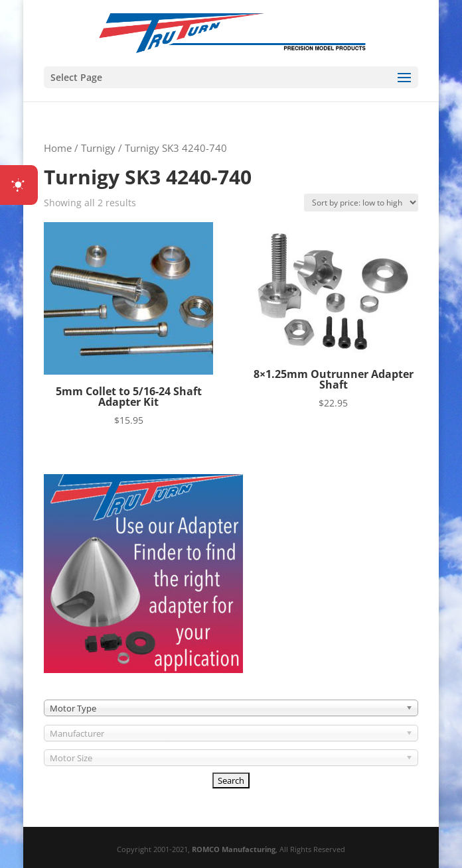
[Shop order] (361, 203)
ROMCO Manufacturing (234, 849)
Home (58, 148)
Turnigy (98, 148)
